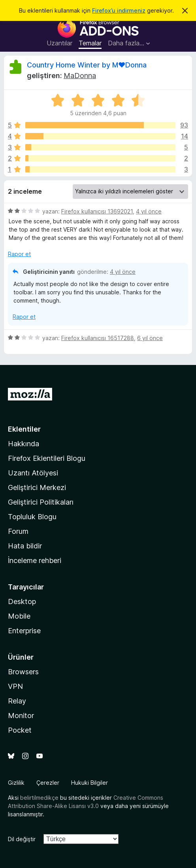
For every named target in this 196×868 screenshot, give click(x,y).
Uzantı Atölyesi (33, 473)
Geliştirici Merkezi (37, 487)
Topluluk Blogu (32, 517)
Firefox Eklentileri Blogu (47, 458)
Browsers (23, 672)
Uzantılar (59, 43)
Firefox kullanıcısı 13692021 (97, 211)
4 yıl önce (149, 211)
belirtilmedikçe (39, 798)
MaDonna (80, 76)
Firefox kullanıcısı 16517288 (98, 338)
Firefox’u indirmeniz (119, 10)
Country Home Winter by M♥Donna (87, 65)
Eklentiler (24, 429)
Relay (17, 701)
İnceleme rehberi (35, 560)
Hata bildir (25, 546)
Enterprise (24, 631)
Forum (18, 531)
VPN (15, 686)
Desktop (22, 601)
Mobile (19, 616)
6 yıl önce (150, 338)
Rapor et (19, 254)
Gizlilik (16, 783)
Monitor (21, 716)
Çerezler (48, 783)
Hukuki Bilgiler (90, 783)
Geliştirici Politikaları (41, 502)
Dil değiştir (22, 839)
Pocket (20, 730)
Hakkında (24, 444)
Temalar (90, 43)
